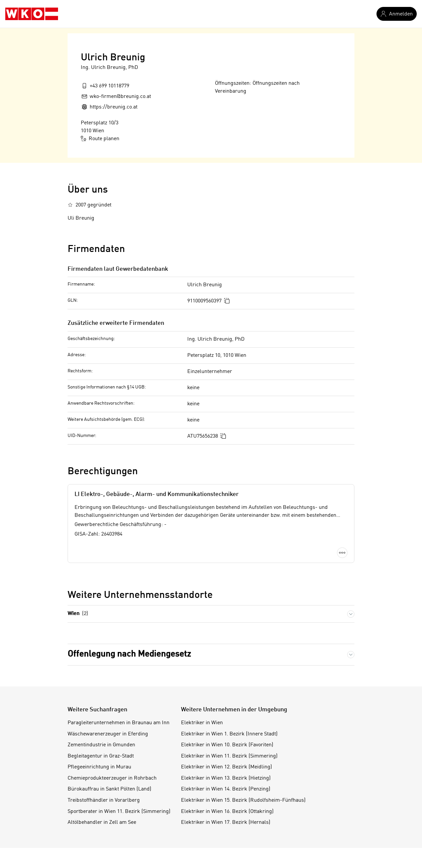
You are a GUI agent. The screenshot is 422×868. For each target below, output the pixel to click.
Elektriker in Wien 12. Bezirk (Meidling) (226, 767)
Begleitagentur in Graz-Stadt (101, 756)
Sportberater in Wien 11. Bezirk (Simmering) (119, 812)
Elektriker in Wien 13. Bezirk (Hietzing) (226, 778)
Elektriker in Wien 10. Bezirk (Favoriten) (227, 745)
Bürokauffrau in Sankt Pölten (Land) (109, 789)
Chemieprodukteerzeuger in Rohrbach (112, 778)
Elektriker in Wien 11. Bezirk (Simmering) (229, 756)
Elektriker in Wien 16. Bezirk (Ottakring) (227, 812)
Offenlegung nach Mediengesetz (129, 654)
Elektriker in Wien (202, 723)
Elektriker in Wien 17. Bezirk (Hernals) (226, 822)
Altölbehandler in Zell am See (102, 822)
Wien (78, 614)
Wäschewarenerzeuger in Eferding (108, 734)
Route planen (100, 139)
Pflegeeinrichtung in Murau (99, 767)
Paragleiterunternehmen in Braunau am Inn (119, 723)
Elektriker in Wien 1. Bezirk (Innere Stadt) (229, 734)
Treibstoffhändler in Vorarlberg (104, 800)
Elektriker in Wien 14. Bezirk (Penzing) (226, 789)
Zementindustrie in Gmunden (101, 745)
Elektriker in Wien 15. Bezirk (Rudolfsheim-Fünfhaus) (243, 800)
